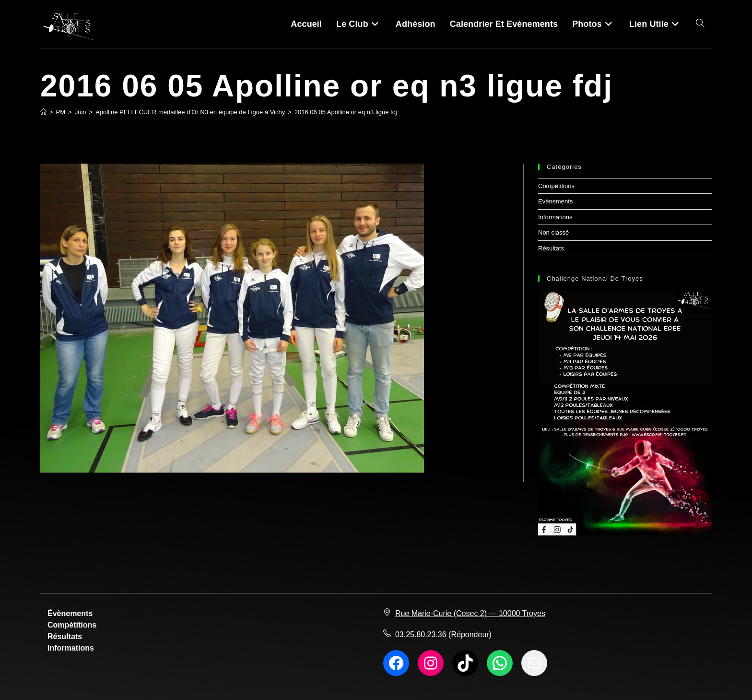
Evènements (555, 201)
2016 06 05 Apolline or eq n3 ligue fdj (346, 112)
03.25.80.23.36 (421, 635)
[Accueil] (43, 112)
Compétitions (556, 186)
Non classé (553, 232)
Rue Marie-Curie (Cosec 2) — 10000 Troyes (470, 613)
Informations (555, 217)
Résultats (551, 248)
